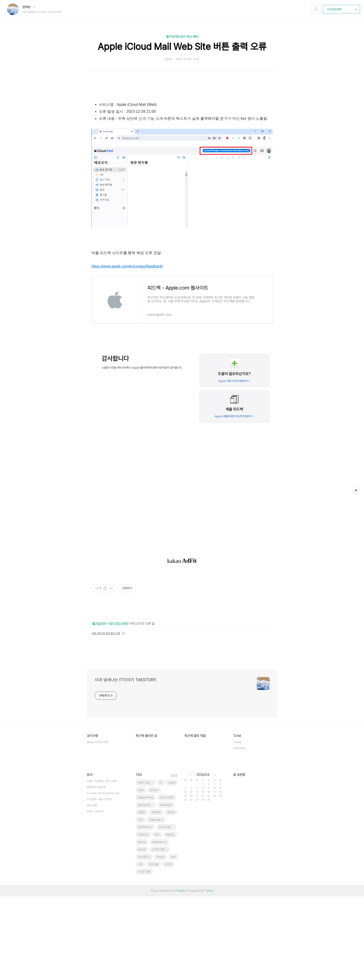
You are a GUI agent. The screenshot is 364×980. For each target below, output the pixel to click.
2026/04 (203, 858)
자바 (140, 903)
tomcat (142, 933)
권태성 (29, 7)
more (174, 859)
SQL (157, 918)
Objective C (156, 903)
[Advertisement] (182, 127)
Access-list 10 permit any (103, 877)
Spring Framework (147, 888)
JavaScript (166, 888)
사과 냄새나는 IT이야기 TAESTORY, (126, 763)
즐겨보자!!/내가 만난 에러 (182, 37)
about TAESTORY (98, 826)
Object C (143, 918)
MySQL (171, 918)
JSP (140, 948)
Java (141, 874)
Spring (142, 926)
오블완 (142, 896)
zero (173, 940)
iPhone (160, 940)
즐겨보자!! (99, 707)
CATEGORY (342, 10)
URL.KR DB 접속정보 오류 (106, 717)
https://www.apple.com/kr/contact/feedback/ (127, 350)
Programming (146, 881)
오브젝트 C (144, 940)
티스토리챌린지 (167, 911)
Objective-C (159, 926)
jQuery (154, 874)
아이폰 (168, 948)
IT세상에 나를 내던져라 (99, 883)
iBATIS (171, 896)
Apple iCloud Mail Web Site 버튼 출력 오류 (182, 47)
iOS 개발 (154, 948)
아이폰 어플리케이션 (161, 933)
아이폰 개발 (144, 955)
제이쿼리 (156, 896)
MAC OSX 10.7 (147, 866)
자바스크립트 (167, 881)
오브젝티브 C (145, 911)
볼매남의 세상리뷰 (96, 871)
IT (161, 866)
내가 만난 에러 (118, 707)
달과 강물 (92, 889)
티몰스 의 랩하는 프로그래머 (102, 865)
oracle (172, 866)
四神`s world (95, 895)
